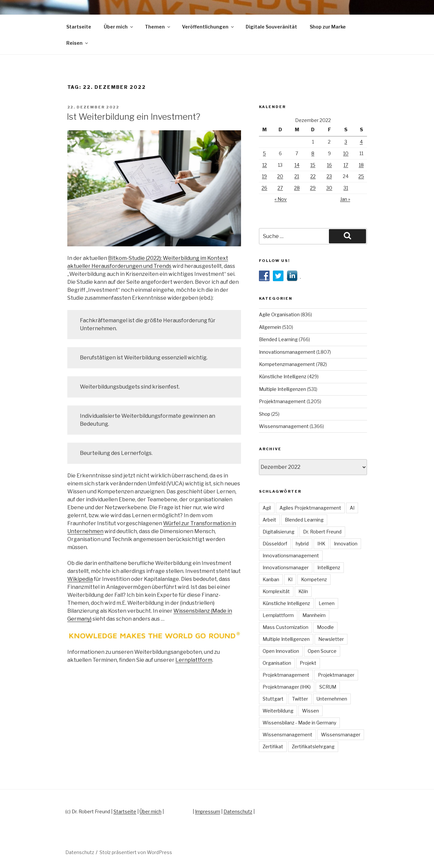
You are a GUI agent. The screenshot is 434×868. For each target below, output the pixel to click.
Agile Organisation (279, 314)
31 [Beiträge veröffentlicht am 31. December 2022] (346, 188)
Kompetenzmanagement (287, 364)
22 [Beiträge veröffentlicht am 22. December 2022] (313, 176)
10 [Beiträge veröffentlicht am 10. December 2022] (346, 153)
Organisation (277, 663)
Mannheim (314, 615)
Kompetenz (314, 579)
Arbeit (269, 520)
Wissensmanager (341, 735)
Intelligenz (329, 567)
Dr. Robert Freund (322, 532)
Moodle (325, 627)
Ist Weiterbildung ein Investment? (133, 117)
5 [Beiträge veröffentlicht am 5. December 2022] (264, 153)
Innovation (346, 544)
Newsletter (331, 639)
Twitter (300, 699)
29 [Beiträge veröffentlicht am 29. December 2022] (313, 188)
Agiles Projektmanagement (310, 508)
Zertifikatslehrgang (313, 746)
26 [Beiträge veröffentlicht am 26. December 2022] (264, 188)
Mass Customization (285, 627)
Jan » (345, 199)
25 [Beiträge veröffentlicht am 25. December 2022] (361, 176)
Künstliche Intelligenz (283, 376)
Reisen (78, 43)
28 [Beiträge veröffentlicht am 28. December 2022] (297, 188)
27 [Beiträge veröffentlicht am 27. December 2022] (280, 188)
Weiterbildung (278, 711)
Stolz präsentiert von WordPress (136, 852)
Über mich (119, 27)
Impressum (208, 811)
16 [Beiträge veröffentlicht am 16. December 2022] (329, 165)
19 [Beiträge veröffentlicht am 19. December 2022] (264, 176)
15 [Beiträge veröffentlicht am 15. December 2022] (313, 165)
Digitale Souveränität (271, 27)
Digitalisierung (279, 532)
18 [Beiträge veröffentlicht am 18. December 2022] (361, 165)
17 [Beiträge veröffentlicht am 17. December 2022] (346, 165)
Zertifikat (273, 746)
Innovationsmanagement (287, 352)
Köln (303, 591)
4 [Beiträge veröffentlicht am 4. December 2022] (361, 142)
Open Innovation (281, 651)
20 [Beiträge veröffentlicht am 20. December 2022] (280, 176)
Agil (267, 508)
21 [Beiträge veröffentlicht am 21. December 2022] (297, 176)
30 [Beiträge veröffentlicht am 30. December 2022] (329, 188)
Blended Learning (278, 339)
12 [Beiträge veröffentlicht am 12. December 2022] (265, 165)
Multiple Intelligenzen (282, 389)
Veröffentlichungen (208, 27)
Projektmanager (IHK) (287, 687)
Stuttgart (273, 699)
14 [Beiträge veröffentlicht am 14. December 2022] (297, 165)
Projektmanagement (282, 401)
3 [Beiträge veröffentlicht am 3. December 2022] (346, 142)
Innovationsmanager (286, 567)
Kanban (271, 579)
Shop (265, 414)
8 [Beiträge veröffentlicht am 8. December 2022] (313, 153)
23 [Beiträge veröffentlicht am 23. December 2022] (329, 176)
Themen (158, 27)
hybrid (302, 544)
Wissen (310, 711)
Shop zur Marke (328, 27)
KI (290, 579)
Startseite (79, 27)
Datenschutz (238, 811)
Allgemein (270, 327)
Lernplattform (194, 660)
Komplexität (276, 591)
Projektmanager (336, 675)
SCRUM (328, 687)
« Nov (281, 199)
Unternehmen (332, 699)
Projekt (308, 663)
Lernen (327, 603)
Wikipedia (80, 579)
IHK (321, 544)
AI (352, 508)
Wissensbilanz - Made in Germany (299, 723)
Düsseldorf (275, 544)
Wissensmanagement (284, 426)
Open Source (322, 651)
